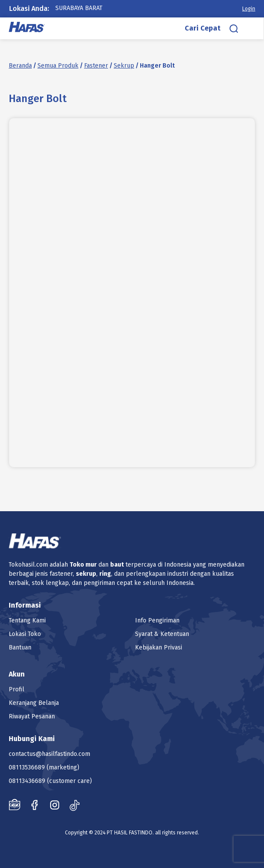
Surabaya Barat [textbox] (79, 8)
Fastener (96, 66)
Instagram (55, 805)
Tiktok (75, 805)
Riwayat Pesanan (32, 716)
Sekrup (124, 66)
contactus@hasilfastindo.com (49, 754)
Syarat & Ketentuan (162, 634)
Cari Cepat (203, 28)
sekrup (86, 574)
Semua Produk (58, 66)
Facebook (35, 805)
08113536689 (27, 767)
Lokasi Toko (25, 634)
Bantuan (20, 648)
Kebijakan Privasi (159, 648)
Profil (17, 689)
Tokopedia (15, 805)
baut (117, 565)
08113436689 (27, 781)
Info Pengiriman (157, 620)
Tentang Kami (27, 620)
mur (91, 565)
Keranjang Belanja (34, 703)
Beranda (20, 66)
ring (105, 574)
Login (249, 9)
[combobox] (88, 8)
